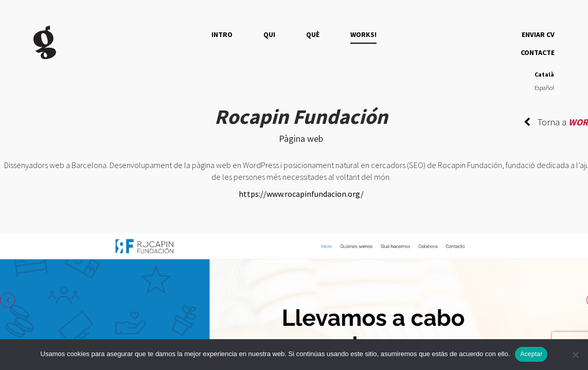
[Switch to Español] (544, 89)
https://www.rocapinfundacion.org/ (301, 194)
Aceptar (531, 354)
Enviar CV (538, 34)
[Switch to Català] (544, 75)
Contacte (538, 52)
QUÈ (313, 34)
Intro (222, 34)
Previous (8, 300)
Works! (363, 34)
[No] (575, 355)
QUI (269, 34)
